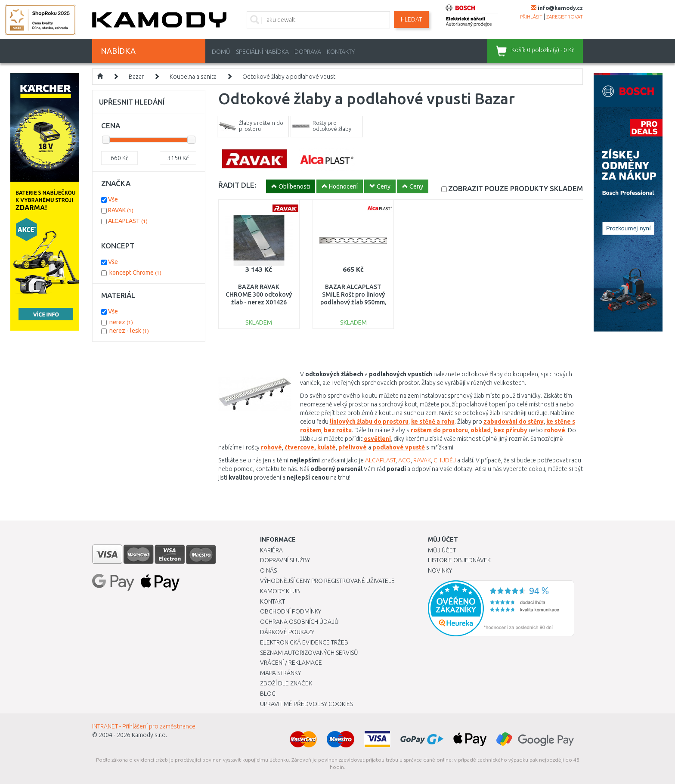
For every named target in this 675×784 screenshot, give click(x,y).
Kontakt (272, 601)
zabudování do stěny (514, 421)
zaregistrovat (565, 17)
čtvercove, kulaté (310, 447)
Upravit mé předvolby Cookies (307, 704)
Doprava (308, 52)
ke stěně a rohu (433, 421)
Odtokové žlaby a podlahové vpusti (290, 77)
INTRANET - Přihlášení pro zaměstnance (144, 726)
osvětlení (377, 439)
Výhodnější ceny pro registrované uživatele (327, 581)
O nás (268, 570)
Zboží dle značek (286, 683)
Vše (113, 199)
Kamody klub (280, 591)
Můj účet (442, 550)
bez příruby (510, 430)
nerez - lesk (129, 331)
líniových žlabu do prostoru (369, 421)
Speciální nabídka (262, 52)
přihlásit (531, 17)
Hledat (411, 19)
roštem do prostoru (439, 430)
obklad (481, 430)
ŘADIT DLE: (237, 185)
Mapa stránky (280, 673)
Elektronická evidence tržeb (304, 642)
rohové (555, 430)
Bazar (136, 77)
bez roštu (338, 430)
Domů (221, 52)
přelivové (353, 447)
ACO (404, 460)
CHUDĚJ (445, 460)
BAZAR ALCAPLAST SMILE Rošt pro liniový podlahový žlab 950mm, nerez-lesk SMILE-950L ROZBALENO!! (353, 302)
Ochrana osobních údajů (299, 622)
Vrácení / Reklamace (291, 663)
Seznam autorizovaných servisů (309, 653)
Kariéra (271, 550)
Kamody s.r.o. (149, 735)
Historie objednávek (459, 560)
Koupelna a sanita (193, 77)
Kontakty (341, 52)
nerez (121, 322)
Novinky (440, 570)
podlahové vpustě (399, 447)
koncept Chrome (135, 273)
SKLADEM (516, 188)
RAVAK (422, 460)
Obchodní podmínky (291, 611)
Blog (268, 694)
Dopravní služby (285, 560)
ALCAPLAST (380, 460)
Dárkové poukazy (287, 632)
